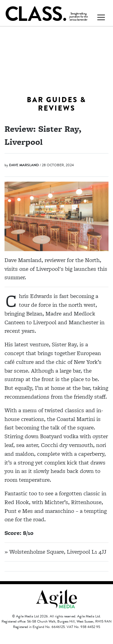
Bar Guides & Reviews (56, 104)
